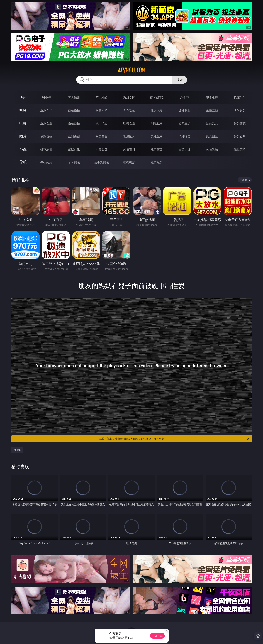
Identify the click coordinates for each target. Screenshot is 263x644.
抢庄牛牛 (240, 97)
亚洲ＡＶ (46, 110)
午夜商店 (46, 162)
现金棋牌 (212, 97)
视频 (23, 110)
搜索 (180, 80)
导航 (23, 162)
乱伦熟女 (212, 123)
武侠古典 (129, 149)
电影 (23, 123)
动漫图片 (129, 136)
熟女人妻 (157, 110)
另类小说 (184, 149)
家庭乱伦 (74, 149)
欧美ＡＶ (101, 110)
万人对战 (101, 97)
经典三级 (184, 123)
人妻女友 (101, 149)
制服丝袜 (157, 123)
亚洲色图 (74, 136)
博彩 (23, 97)
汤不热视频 (101, 162)
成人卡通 (101, 123)
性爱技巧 (240, 149)
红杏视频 (129, 162)
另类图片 (240, 136)
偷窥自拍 (46, 136)
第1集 (17, 450)
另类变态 (240, 123)
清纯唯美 (184, 136)
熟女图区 (212, 136)
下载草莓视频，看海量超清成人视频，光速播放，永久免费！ (173, 439)
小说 (23, 149)
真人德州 (74, 97)
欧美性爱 (129, 123)
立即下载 (157, 636)
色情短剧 (157, 162)
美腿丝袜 (157, 136)
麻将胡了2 (157, 97)
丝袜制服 (184, 110)
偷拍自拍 (74, 123)
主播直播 (212, 110)
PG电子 (46, 97)
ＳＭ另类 (240, 110)
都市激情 (46, 149)
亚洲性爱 (46, 123)
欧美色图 (101, 136)
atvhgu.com (132, 70)
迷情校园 (157, 149)
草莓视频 (74, 162)
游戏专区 (129, 97)
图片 (23, 136)
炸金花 (184, 97)
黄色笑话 (212, 149)
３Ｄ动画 (129, 110)
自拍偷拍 (74, 110)
